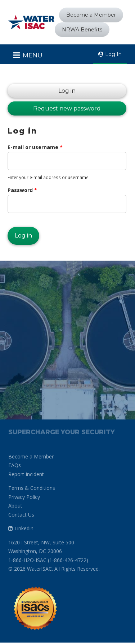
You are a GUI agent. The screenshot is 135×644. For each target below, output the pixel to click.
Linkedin (24, 528)
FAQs (15, 465)
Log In (113, 54)
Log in (42, 91)
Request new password (67, 108)
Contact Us (21, 515)
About (15, 506)
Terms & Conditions (32, 488)
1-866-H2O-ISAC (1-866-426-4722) (48, 560)
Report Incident (26, 474)
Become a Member (91, 15)
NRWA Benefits (82, 30)
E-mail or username (35, 147)
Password (22, 190)
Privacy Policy (24, 497)
